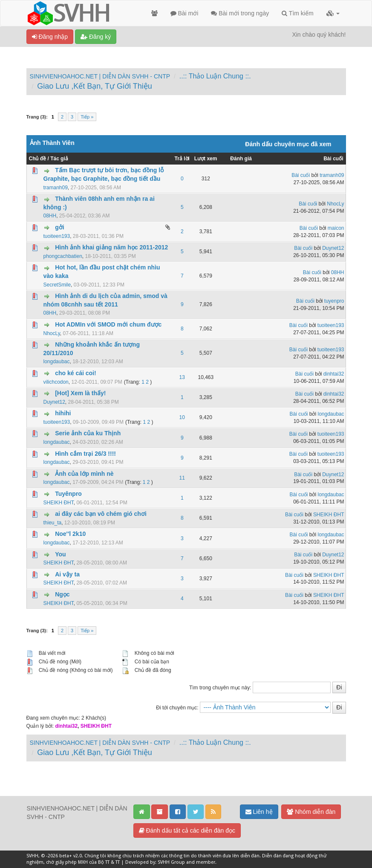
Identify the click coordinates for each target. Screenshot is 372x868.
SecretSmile (57, 285)
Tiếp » (87, 117)
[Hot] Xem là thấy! (80, 393)
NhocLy (335, 204)
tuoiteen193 (57, 236)
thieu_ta (53, 523)
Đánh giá (241, 159)
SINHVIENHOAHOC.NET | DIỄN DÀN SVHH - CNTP (100, 76)
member (206, 862)
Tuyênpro (68, 494)
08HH (50, 216)
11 (182, 478)
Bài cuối (333, 159)
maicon (336, 228)
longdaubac (57, 362)
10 (182, 417)
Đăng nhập (50, 37)
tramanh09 (56, 188)
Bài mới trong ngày (240, 13)
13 (182, 377)
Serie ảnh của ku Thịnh (88, 433)
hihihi (63, 413)
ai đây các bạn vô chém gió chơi (101, 514)
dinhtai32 (334, 374)
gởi (59, 227)
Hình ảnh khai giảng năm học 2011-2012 (111, 247)
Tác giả (59, 159)
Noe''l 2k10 (70, 534)
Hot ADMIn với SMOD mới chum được (108, 324)
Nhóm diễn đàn (311, 812)
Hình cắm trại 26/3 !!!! (85, 454)
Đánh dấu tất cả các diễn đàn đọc (187, 830)
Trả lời (182, 159)
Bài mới (185, 13)
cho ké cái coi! (75, 373)
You (60, 554)
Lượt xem (206, 159)
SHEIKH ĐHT (59, 503)
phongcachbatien (63, 256)
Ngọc (62, 594)
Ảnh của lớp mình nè (84, 474)
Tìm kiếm (297, 13)
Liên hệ (259, 812)
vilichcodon (56, 382)
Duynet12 (333, 248)
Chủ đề (38, 159)
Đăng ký (96, 37)
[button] (333, 13)
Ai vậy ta (67, 574)
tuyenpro (334, 301)
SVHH (32, 856)
